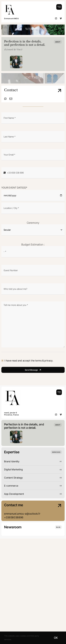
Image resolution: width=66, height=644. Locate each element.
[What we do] (56, 452)
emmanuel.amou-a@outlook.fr (22, 514)
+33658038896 (14, 517)
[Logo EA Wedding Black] (10, 5)
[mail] (11, 99)
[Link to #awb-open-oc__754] (59, 7)
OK (56, 638)
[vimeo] (61, 18)
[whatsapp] (5, 99)
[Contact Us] (55, 94)
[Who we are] (58, 42)
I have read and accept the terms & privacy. (29, 361)
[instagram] (56, 18)
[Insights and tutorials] (58, 527)
